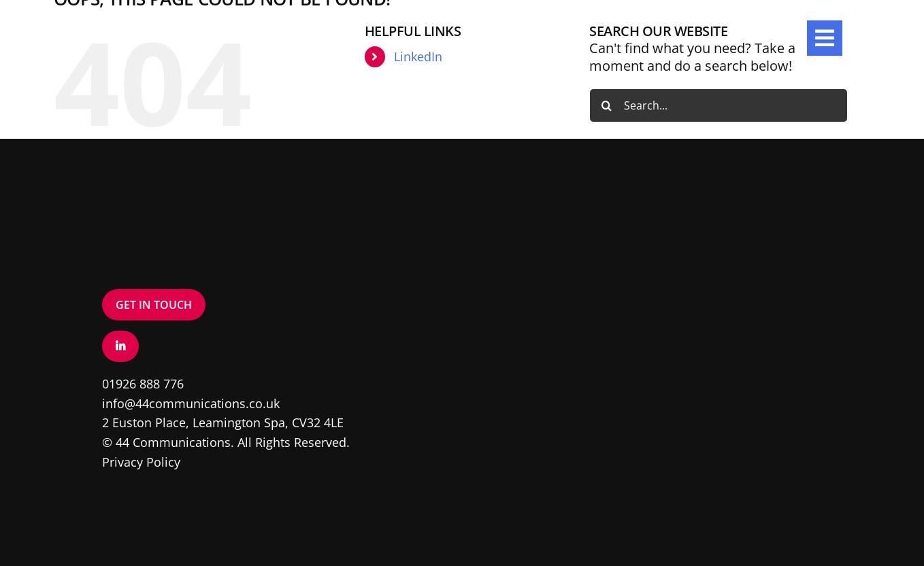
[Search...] (719, 105)
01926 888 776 (143, 384)
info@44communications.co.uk (191, 403)
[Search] (606, 105)
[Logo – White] (136, 27)
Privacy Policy (141, 462)
